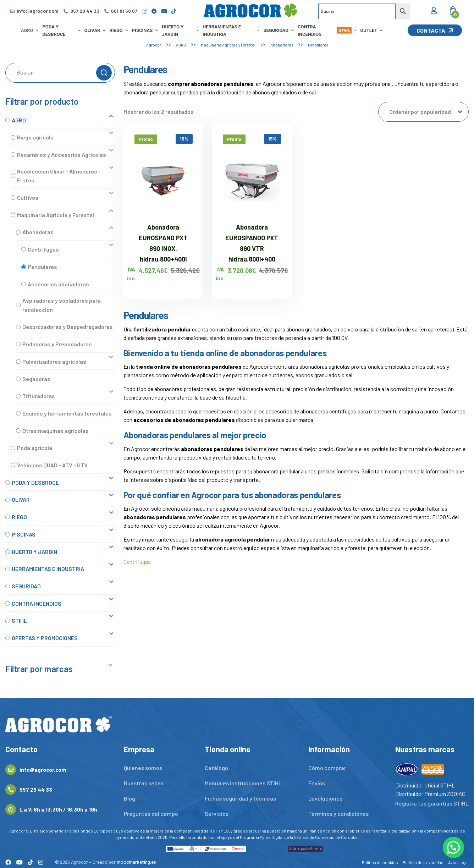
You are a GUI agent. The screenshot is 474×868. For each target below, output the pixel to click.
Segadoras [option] (36, 379)
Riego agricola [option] (35, 137)
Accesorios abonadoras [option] (58, 284)
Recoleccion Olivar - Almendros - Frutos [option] (59, 176)
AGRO (181, 45)
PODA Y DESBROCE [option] (35, 482)
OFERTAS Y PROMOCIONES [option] (45, 638)
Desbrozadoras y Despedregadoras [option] (68, 327)
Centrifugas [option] (43, 249)
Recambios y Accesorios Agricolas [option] (62, 155)
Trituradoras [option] (39, 396)
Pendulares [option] (42, 267)
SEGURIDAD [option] (26, 586)
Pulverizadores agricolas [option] (54, 361)
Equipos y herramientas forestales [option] (67, 413)
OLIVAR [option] (21, 499)
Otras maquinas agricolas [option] (56, 431)
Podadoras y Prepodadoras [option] (57, 344)
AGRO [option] (19, 120)
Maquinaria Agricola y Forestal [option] (56, 215)
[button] (60, 120)
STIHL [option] (19, 620)
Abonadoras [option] (38, 232)
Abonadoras (282, 45)
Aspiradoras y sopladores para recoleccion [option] (62, 305)
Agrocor (154, 45)
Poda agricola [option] (35, 448)
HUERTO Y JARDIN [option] (34, 552)
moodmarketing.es (136, 862)
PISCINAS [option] (24, 534)
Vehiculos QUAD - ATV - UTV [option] (52, 465)
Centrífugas (137, 562)
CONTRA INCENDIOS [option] (37, 603)
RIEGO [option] (19, 517)
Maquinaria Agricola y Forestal (228, 45)
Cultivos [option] (28, 197)
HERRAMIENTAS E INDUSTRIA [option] (48, 569)
